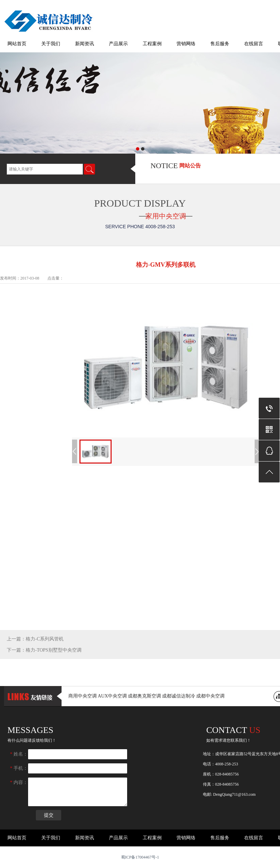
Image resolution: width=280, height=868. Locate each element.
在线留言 (254, 44)
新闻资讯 (85, 44)
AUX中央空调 (112, 696)
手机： (19, 768)
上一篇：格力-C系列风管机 (35, 639)
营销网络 (186, 44)
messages (30, 730)
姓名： (19, 754)
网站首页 (17, 44)
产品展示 (118, 44)
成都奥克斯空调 (144, 696)
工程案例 (152, 44)
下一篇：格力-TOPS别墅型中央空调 (44, 650)
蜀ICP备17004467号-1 (140, 857)
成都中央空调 (210, 696)
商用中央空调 (83, 696)
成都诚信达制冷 (179, 696)
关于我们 (51, 44)
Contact (233, 730)
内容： (19, 782)
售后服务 (220, 44)
